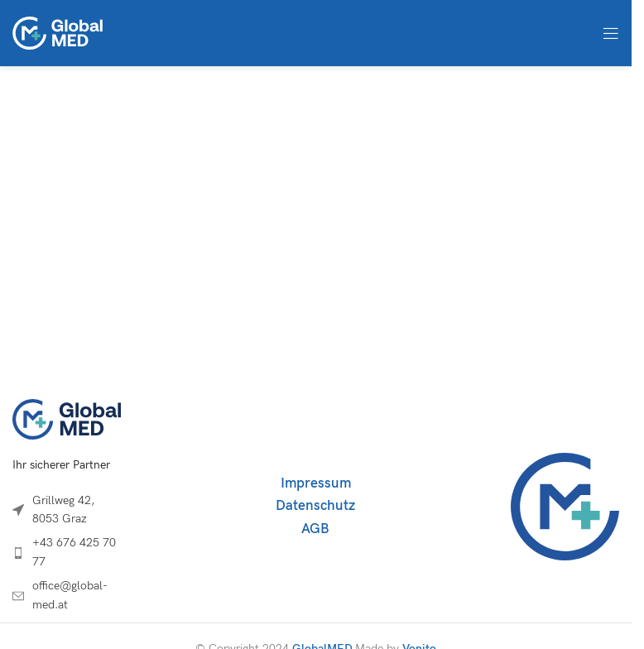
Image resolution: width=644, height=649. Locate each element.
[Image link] (67, 418)
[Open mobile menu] (611, 33)
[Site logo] (58, 32)
